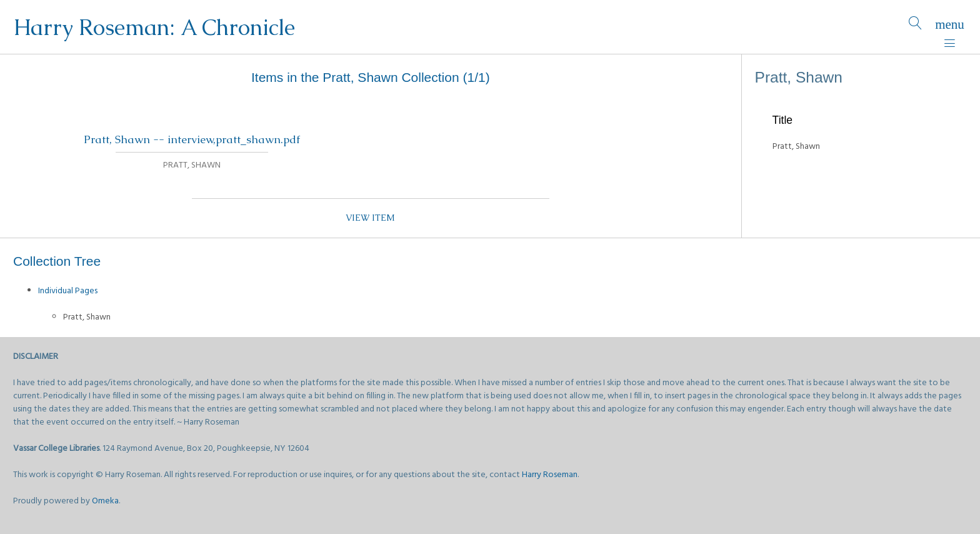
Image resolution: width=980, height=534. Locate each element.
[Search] (915, 27)
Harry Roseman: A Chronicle (154, 27)
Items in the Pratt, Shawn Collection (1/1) (371, 77)
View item (370, 218)
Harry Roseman (550, 475)
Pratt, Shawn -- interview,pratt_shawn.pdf (192, 139)
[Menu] (950, 27)
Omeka (105, 501)
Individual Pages (68, 291)
